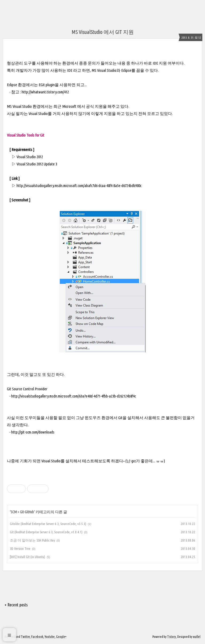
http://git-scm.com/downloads (33, 432)
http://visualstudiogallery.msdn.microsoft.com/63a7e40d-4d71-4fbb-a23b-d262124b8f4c (74, 396)
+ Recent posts (16, 605)
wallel (197, 637)
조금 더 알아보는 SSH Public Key (32, 540)
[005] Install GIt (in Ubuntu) (27, 557)
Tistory (172, 637)
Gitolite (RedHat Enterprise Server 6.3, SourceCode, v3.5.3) (48, 524)
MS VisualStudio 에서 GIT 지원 (103, 32)
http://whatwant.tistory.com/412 (45, 92)
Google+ (61, 637)
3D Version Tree (20, 548)
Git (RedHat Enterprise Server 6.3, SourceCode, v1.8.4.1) (46, 532)
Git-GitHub (27, 512)
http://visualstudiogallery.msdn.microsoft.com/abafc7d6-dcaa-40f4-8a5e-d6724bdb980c (79, 186)
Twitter (25, 637)
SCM (14, 512)
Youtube (50, 637)
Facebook (37, 637)
